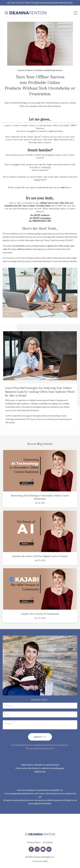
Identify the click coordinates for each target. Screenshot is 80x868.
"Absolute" (38, 765)
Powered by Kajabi (40, 861)
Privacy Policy (34, 842)
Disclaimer (48, 842)
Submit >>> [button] (40, 737)
